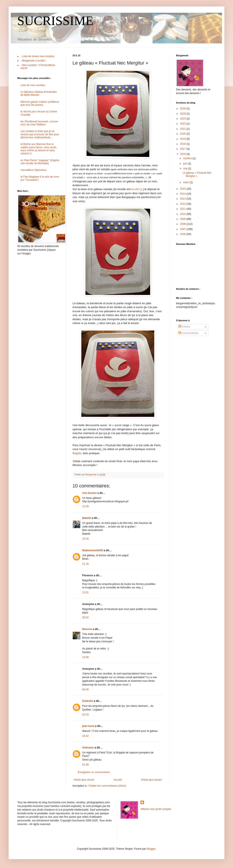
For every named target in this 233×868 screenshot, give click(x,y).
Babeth (87, 518)
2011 (183, 209)
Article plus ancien (152, 780)
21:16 (85, 564)
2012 (183, 204)
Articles (184, 327)
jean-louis (88, 726)
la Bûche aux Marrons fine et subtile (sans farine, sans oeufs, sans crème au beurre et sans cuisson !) (39, 149)
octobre (188, 158)
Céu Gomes (89, 493)
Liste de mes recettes (33, 85)
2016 (183, 154)
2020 (183, 134)
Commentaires (188, 333)
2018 (183, 144)
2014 (183, 194)
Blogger (151, 849)
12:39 (85, 506)
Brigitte (77, 453)
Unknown (88, 748)
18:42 (85, 736)
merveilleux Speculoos (33, 170)
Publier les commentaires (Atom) (107, 786)
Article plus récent (84, 780)
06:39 (85, 690)
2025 (183, 114)
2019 (183, 139)
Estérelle (88, 701)
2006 (183, 234)
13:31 (85, 592)
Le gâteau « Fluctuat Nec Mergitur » (197, 174)
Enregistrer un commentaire (94, 772)
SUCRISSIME (55, 21)
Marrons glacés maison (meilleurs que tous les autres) (40, 103)
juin (186, 164)
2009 (183, 219)
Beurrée (87, 629)
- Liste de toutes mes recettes (37, 56)
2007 (183, 229)
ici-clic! (135, 189)
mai (186, 169)
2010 (183, 214)
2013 (183, 199)
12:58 (85, 657)
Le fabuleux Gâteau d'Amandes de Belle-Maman (39, 93)
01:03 (85, 715)
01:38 (85, 765)
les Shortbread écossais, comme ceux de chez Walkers (39, 123)
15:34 (85, 539)
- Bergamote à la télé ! (33, 61)
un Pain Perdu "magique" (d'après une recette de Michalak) (40, 162)
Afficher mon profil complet (156, 809)
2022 (183, 124)
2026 (183, 109)
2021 (183, 129)
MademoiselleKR (93, 550)
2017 (183, 149)
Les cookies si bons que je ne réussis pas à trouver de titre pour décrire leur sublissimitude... (40, 134)
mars (186, 182)
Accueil (118, 780)
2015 (183, 189)
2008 (183, 224)
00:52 (85, 618)
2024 (183, 119)
